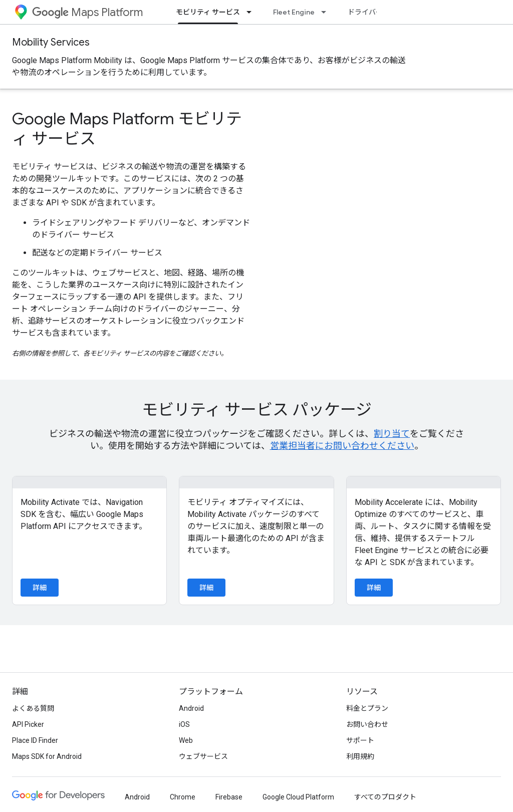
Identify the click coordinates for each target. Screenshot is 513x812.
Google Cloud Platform (298, 797)
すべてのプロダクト (385, 797)
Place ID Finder (35, 740)
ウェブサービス (203, 756)
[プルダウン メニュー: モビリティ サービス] (252, 12)
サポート (360, 740)
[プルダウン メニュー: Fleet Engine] (327, 12)
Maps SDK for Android (47, 756)
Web (186, 740)
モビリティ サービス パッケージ (257, 410)
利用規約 (360, 756)
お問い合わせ (367, 724)
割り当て (392, 434)
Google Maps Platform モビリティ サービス (127, 129)
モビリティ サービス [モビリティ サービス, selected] (208, 12)
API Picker (28, 724)
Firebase (229, 797)
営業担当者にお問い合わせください (342, 446)
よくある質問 (33, 708)
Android (191, 708)
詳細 (40, 588)
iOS (184, 724)
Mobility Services (51, 42)
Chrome (183, 797)
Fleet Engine (294, 12)
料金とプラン (367, 708)
